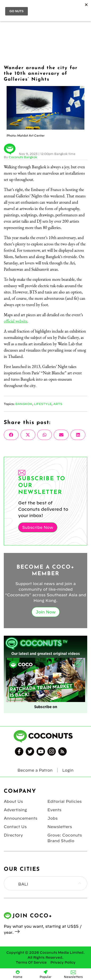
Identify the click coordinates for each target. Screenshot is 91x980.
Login (68, 770)
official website (16, 321)
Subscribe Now (38, 527)
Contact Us (15, 827)
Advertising (15, 810)
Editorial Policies (64, 801)
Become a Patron (35, 770)
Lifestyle (43, 404)
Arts (58, 404)
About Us (13, 801)
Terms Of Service (31, 962)
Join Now (46, 612)
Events (54, 810)
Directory (13, 835)
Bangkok (24, 404)
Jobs (52, 818)
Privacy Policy (63, 962)
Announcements (21, 818)
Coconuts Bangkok (23, 157)
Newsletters (60, 827)
